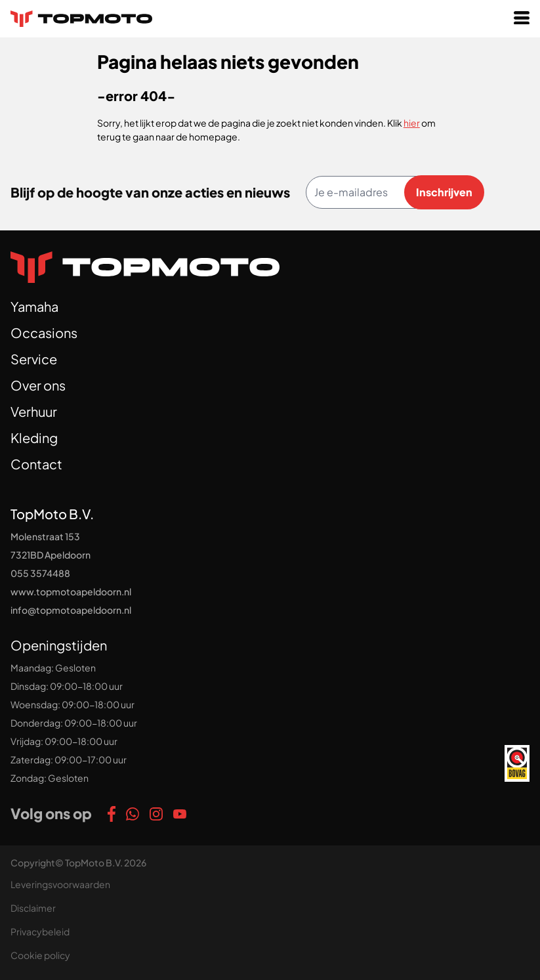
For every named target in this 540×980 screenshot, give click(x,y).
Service (34, 359)
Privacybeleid (40, 931)
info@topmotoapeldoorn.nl (71, 610)
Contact (36, 464)
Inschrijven (444, 192)
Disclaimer (33, 908)
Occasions (44, 332)
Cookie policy (40, 955)
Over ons (38, 385)
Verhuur (34, 411)
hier (412, 123)
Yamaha (34, 306)
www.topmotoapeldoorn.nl (71, 591)
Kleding (34, 437)
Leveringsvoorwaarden (60, 884)
